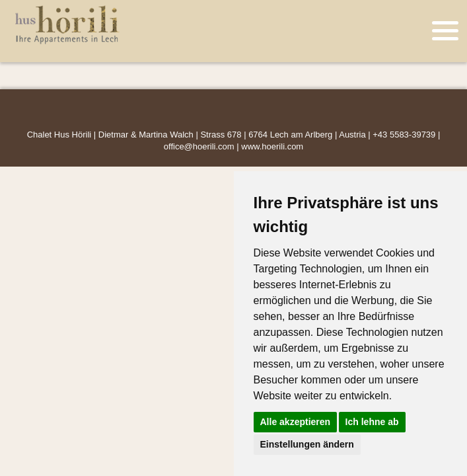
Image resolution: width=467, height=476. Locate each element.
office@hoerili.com (199, 146)
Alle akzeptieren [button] (296, 422)
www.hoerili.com (272, 146)
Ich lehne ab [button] (372, 422)
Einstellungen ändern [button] (307, 444)
